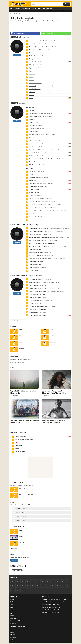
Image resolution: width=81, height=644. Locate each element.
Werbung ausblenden (53, 11)
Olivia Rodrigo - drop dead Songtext (50, 612)
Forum (12, 615)
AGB (19, 621)
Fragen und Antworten (16, 618)
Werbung (13, 602)
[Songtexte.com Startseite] (19, 4)
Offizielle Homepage (17, 571)
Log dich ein (13, 359)
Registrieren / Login (66, 11)
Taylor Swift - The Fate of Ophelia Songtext (52, 610)
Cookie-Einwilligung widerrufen (18, 626)
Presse (12, 599)
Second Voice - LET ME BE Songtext (50, 604)
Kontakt (12, 607)
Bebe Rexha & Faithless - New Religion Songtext (53, 602)
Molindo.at (13, 637)
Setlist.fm (13, 640)
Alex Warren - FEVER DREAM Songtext (51, 607)
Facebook (13, 634)
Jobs (12, 604)
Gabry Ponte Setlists (17, 569)
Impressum (13, 623)
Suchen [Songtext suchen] (67, 4)
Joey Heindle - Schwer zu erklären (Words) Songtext (54, 599)
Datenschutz (14, 621)
